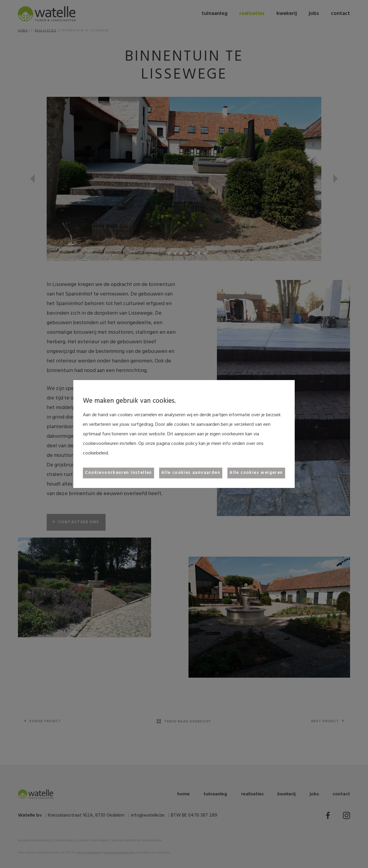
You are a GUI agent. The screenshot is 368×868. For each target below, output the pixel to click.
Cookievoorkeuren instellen (118, 473)
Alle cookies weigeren (256, 473)
